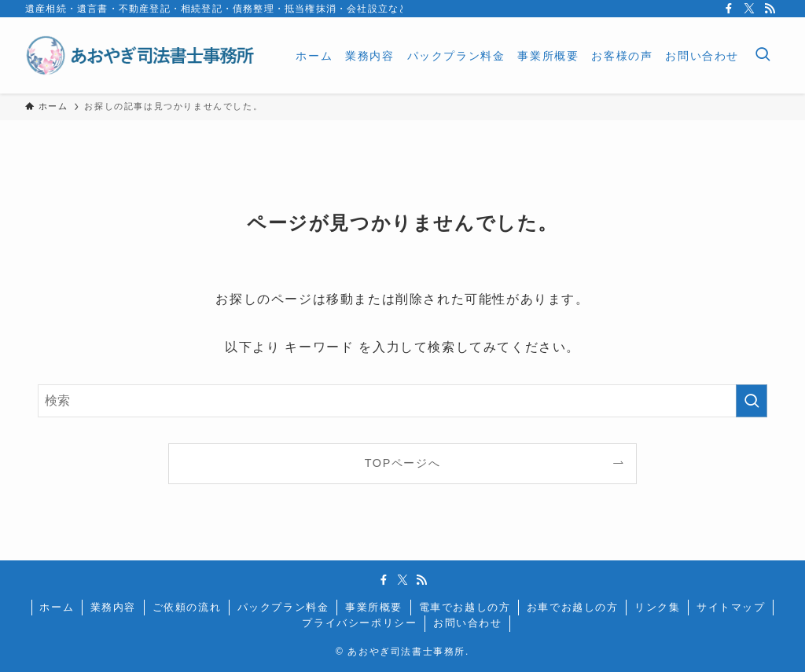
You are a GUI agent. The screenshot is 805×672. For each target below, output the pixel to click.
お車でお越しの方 (573, 607)
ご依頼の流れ (187, 607)
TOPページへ (403, 463)
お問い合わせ (468, 623)
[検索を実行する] (752, 401)
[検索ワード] (402, 401)
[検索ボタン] (763, 55)
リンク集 (657, 607)
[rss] (770, 9)
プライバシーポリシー (359, 623)
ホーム (57, 607)
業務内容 (113, 607)
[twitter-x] (749, 9)
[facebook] (729, 9)
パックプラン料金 (283, 607)
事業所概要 (374, 607)
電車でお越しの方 (465, 607)
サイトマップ (731, 607)
